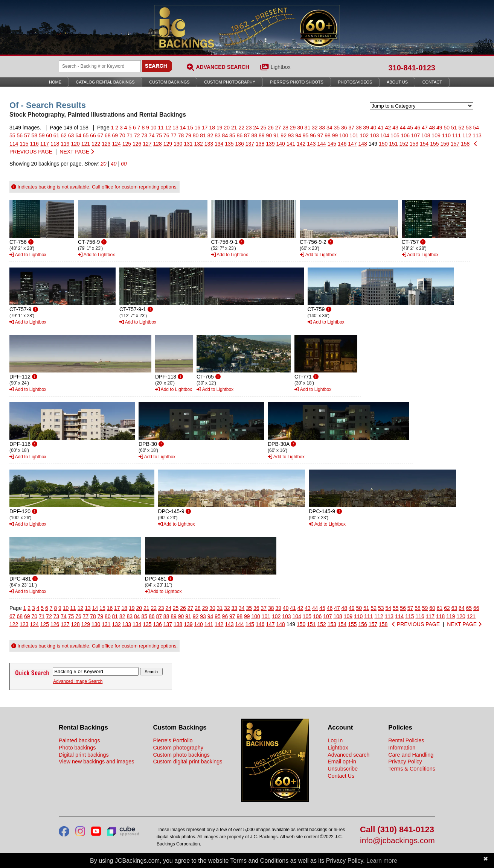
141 (291, 144)
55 (12, 135)
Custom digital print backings (188, 762)
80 (196, 135)
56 (20, 135)
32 (315, 128)
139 (270, 144)
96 (313, 135)
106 (405, 135)
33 (322, 128)
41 (381, 128)
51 (454, 128)
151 (393, 144)
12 (168, 128)
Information (402, 748)
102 (364, 135)
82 (210, 135)
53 (469, 128)
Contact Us (341, 776)
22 (241, 128)
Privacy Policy (405, 762)
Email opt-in (342, 762)
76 (166, 135)
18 (212, 128)
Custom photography (178, 748)
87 (247, 135)
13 (175, 128)
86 (240, 135)
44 (403, 128)
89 (262, 135)
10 (154, 128)
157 (455, 144)
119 (65, 144)
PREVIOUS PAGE (416, 624)
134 (219, 144)
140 (281, 144)
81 (203, 135)
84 (225, 135)
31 (308, 128)
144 (322, 144)
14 (183, 128)
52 (461, 128)
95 (306, 135)
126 (137, 144)
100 (344, 135)
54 (476, 128)
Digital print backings (84, 755)
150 (383, 144)
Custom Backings (169, 82)
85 (232, 135)
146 (342, 144)
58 (34, 135)
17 (205, 128)
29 (293, 128)
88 (254, 135)
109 (436, 135)
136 (240, 144)
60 (49, 135)
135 (229, 144)
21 (234, 128)
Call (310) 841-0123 (397, 830)
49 (439, 128)
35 (337, 128)
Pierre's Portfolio (173, 740)
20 (227, 128)
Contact (432, 82)
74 (152, 135)
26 (271, 128)
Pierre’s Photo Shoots (297, 82)
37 (351, 128)
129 (168, 144)
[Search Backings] (100, 66)
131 (188, 144)
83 (218, 135)
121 (86, 144)
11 (161, 128)
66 (93, 135)
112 (467, 135)
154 (424, 144)
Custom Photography (230, 82)
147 (352, 144)
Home (55, 82)
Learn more (382, 861)
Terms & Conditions (412, 769)
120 (75, 144)
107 (415, 135)
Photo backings (77, 748)
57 (27, 135)
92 (284, 135)
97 (320, 135)
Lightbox (281, 67)
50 (447, 128)
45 (410, 128)
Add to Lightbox (28, 255)
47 (425, 128)
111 (457, 135)
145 (332, 144)
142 (301, 144)
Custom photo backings (181, 755)
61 (56, 135)
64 (78, 135)
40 (374, 128)
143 (311, 144)
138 (260, 144)
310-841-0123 (412, 68)
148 (363, 144)
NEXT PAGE (77, 152)
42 (388, 128)
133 (209, 144)
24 (256, 128)
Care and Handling (411, 755)
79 (188, 135)
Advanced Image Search (78, 681)
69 (115, 135)
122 (96, 144)
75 (159, 135)
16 (198, 128)
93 (291, 135)
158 (465, 144)
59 (42, 135)
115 (24, 144)
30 (300, 128)
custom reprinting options (149, 187)
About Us (397, 82)
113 (477, 135)
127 (147, 144)
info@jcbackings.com (397, 841)
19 (220, 128)
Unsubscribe (343, 769)
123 (106, 144)
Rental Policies (406, 740)
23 (249, 128)
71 (130, 135)
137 (250, 144)
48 (432, 128)
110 (446, 135)
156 (445, 144)
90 (269, 135)
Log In (335, 740)
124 (117, 144)
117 (45, 144)
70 (122, 135)
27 (278, 128)
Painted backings (79, 740)
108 (426, 135)
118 (55, 144)
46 (418, 128)
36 (344, 128)
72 (137, 135)
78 (181, 135)
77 (174, 135)
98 (328, 135)
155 (434, 144)
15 (190, 128)
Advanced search (348, 755)
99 (335, 135)
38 (359, 128)
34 (329, 128)
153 (414, 144)
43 (395, 128)
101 (354, 135)
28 (285, 128)
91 (276, 135)
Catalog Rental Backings (105, 82)
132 (199, 144)
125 (127, 144)
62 (64, 135)
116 (34, 144)
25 (264, 128)
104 (385, 135)
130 (178, 144)
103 (374, 135)
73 (144, 135)
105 (395, 135)
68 (108, 135)
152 (404, 144)
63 (71, 135)
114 (14, 144)
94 (298, 135)
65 (86, 135)
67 (101, 135)
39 (366, 128)
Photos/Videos (355, 82)
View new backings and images (97, 762)
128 (158, 144)
